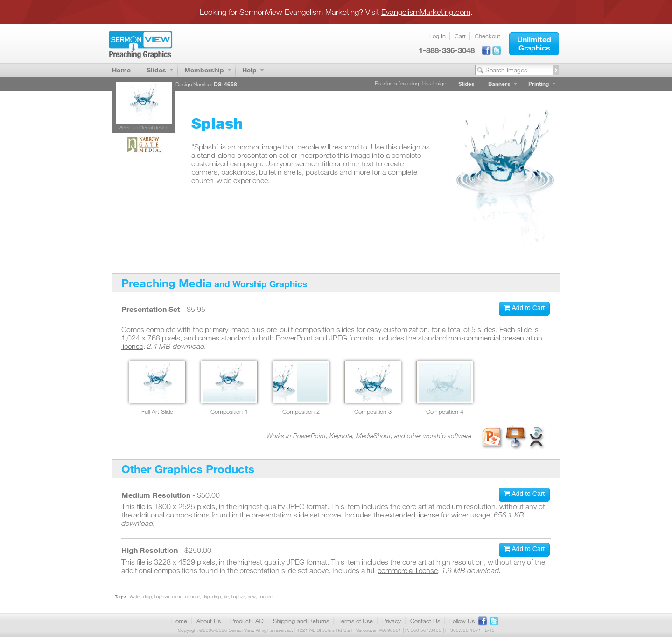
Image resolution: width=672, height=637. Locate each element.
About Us (209, 621)
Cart (460, 36)
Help (249, 70)
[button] (534, 44)
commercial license (408, 570)
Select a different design (144, 127)
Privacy (392, 621)
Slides (156, 70)
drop (147, 597)
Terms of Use (356, 621)
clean (177, 597)
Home (121, 70)
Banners (499, 84)
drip (206, 597)
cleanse (192, 597)
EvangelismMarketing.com (426, 12)
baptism (162, 597)
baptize (238, 597)
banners (266, 597)
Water (135, 597)
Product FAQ (247, 621)
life (226, 597)
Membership (204, 70)
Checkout (487, 36)
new (252, 597)
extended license (412, 515)
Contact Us (425, 621)
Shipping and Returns (301, 621)
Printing (539, 84)
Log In (437, 36)
